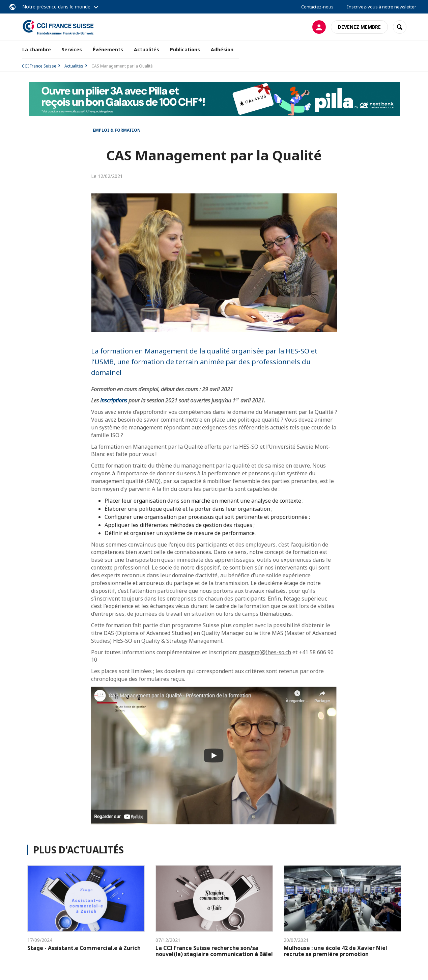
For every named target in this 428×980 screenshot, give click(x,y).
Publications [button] (185, 49)
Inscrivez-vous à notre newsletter (382, 7)
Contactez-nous (317, 7)
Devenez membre (359, 27)
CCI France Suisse (39, 66)
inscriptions (114, 400)
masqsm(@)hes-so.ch (265, 652)
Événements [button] (108, 49)
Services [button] (72, 49)
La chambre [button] (37, 49)
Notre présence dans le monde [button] (56, 7)
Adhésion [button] (222, 49)
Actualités (147, 49)
